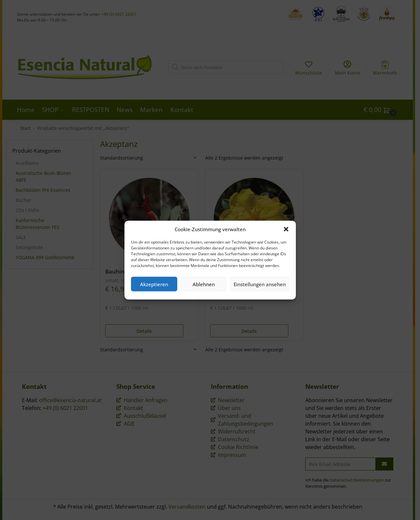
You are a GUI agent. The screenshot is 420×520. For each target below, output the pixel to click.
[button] (286, 229)
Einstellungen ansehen (260, 284)
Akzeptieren (154, 284)
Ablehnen (204, 284)
